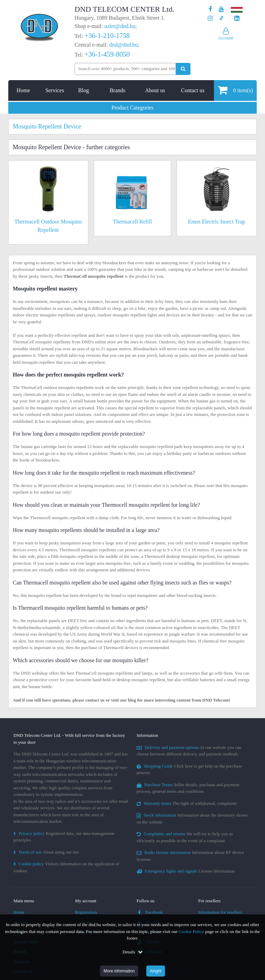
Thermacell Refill (132, 222)
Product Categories (132, 108)
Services (55, 90)
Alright (156, 971)
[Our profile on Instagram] (210, 18)
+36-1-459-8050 (107, 54)
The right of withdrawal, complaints (187, 803)
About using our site (46, 852)
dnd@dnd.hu (123, 45)
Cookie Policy (192, 931)
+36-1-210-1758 (107, 36)
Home (23, 90)
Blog (84, 90)
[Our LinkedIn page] (237, 18)
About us (155, 90)
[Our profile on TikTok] (221, 18)
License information (186, 871)
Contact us (193, 90)
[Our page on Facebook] (210, 9)
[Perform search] (183, 69)
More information (119, 971)
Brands (117, 90)
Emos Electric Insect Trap (217, 222)
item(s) (235, 90)
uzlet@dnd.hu (120, 26)
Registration (86, 912)
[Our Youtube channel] (221, 9)
